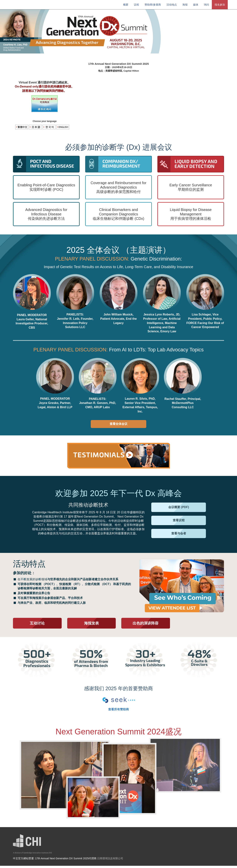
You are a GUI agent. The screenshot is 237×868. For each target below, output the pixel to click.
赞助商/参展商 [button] (153, 5)
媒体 (196, 5)
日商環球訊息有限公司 (110, 861)
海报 (185, 5)
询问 (206, 5)
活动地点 (172, 5)
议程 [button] (136, 5)
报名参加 (220, 5)
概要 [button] (126, 5)
